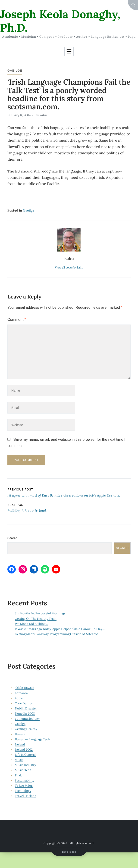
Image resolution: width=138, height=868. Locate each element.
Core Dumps (24, 703)
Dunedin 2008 (25, 714)
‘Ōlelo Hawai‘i (25, 688)
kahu (43, 115)
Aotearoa (21, 693)
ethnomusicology (27, 719)
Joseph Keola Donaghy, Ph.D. (60, 21)
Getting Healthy (26, 729)
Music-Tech (23, 770)
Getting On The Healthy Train (36, 619)
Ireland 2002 (24, 750)
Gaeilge (15, 71)
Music (19, 760)
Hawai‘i (20, 734)
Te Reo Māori (24, 786)
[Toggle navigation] (69, 51)
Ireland (20, 744)
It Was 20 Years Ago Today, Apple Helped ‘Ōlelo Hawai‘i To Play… (60, 629)
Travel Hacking (25, 796)
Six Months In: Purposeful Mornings (40, 613)
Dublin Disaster (26, 708)
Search (12, 538)
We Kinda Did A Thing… (31, 624)
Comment (17, 320)
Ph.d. (18, 775)
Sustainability (25, 780)
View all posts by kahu (69, 267)
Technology (23, 791)
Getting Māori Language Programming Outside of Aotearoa (57, 634)
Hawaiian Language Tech (32, 739)
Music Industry (25, 765)
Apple (19, 698)
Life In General (25, 755)
